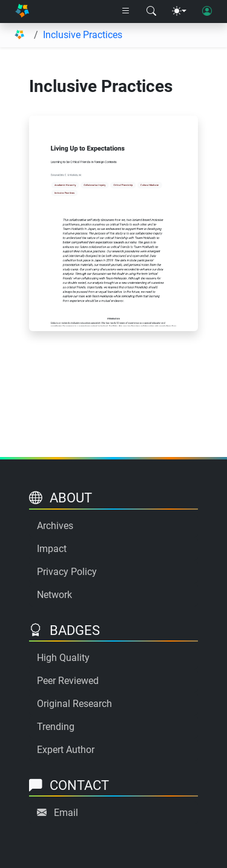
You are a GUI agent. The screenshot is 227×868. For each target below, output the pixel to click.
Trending (56, 727)
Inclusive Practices (83, 35)
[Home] (22, 12)
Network (54, 595)
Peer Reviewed (68, 681)
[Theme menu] (179, 12)
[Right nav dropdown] (126, 12)
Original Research (74, 704)
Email (66, 813)
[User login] (207, 12)
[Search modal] (151, 12)
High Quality (63, 658)
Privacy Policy (67, 572)
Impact (52, 549)
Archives (55, 526)
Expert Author (66, 750)
